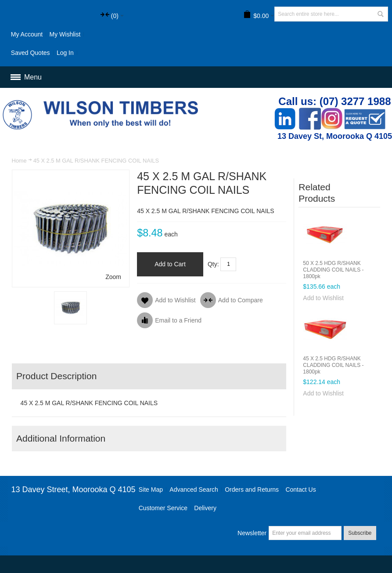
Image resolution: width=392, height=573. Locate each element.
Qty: (213, 264)
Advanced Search (194, 490)
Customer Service (163, 508)
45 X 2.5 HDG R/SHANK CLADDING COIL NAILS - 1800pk (333, 365)
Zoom (113, 277)
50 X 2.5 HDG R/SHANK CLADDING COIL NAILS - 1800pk (333, 270)
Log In (65, 53)
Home (19, 161)
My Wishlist (65, 34)
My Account (27, 34)
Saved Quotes (31, 53)
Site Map (151, 490)
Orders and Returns (252, 490)
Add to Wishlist (323, 298)
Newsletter (252, 533)
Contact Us (300, 490)
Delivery (205, 508)
